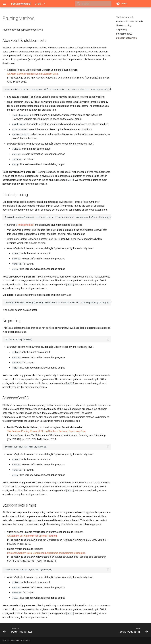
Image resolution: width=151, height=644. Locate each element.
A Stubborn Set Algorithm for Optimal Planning (32, 536)
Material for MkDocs (21, 641)
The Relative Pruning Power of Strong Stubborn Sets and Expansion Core (46, 431)
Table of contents (125, 17)
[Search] (93, 4)
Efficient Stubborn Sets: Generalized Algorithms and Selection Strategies (46, 553)
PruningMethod (25, 225)
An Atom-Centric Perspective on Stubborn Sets (32, 74)
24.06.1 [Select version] (39, 4)
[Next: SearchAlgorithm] (133, 631)
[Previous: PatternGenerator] (18, 631)
